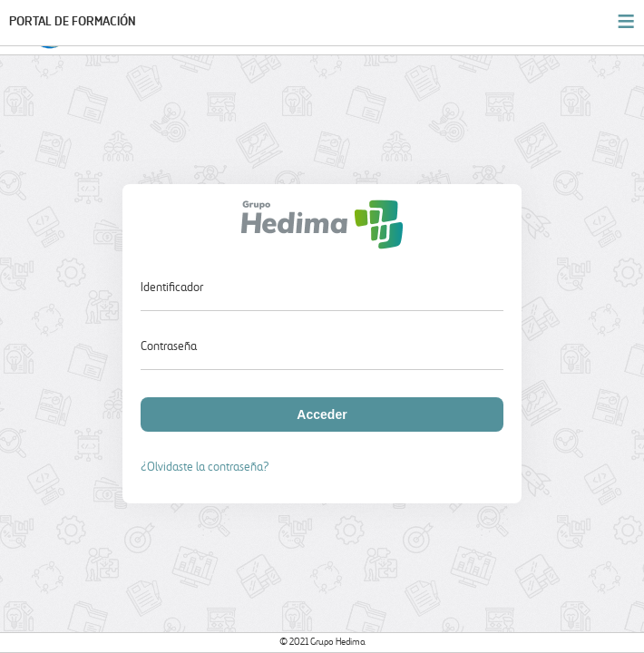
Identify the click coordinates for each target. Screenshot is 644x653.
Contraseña (169, 347)
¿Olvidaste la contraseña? (205, 468)
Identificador (172, 288)
